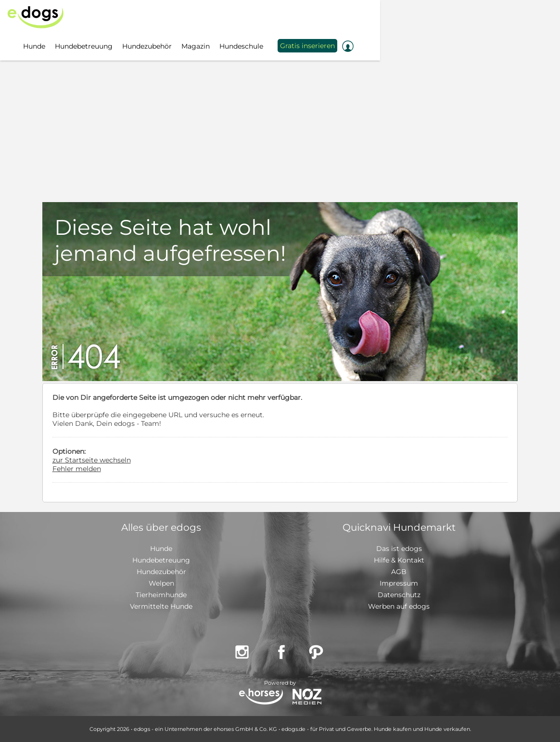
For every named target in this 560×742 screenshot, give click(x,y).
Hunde (161, 549)
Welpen (161, 583)
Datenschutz (399, 595)
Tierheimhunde (161, 595)
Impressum (399, 583)
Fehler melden (77, 469)
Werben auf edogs (399, 606)
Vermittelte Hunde (161, 606)
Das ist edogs (399, 549)
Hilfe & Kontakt (399, 560)
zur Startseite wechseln (92, 460)
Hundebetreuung (161, 560)
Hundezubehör (161, 572)
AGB (399, 572)
